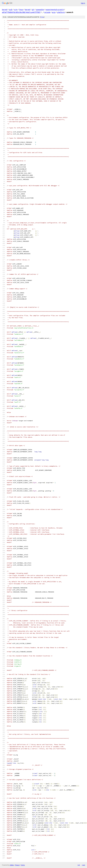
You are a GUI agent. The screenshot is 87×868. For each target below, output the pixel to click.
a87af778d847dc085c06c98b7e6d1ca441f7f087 (21, 12)
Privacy (17, 865)
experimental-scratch (55, 10)
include (47, 12)
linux (21, 10)
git (33, 10)
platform (61, 12)
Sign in (83, 3)
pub (11, 10)
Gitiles (12, 865)
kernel (5, 10)
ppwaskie (40, 10)
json (83, 865)
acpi (54, 12)
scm (16, 10)
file (42, 17)
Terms (23, 865)
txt (79, 865)
